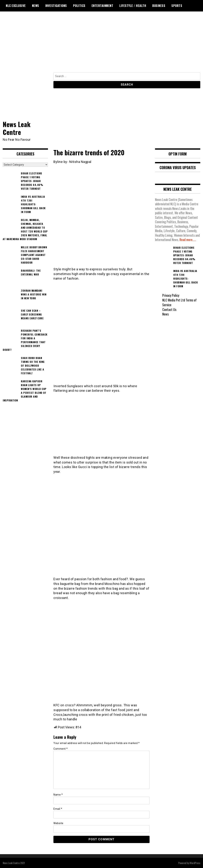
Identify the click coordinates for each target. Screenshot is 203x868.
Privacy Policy (171, 295)
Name (58, 795)
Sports (177, 6)
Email (58, 809)
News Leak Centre (17, 128)
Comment (61, 749)
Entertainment (102, 6)
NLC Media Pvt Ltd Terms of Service (179, 302)
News (36, 6)
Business (159, 6)
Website (58, 823)
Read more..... (188, 240)
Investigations (56, 6)
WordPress (195, 863)
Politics (79, 6)
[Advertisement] (101, 45)
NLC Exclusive (16, 6)
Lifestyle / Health (133, 6)
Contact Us (169, 309)
